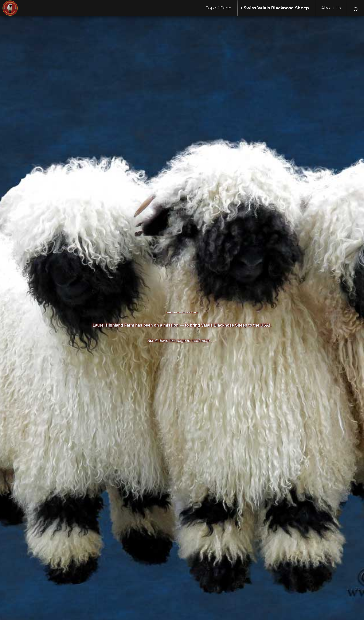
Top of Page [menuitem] (219, 8)
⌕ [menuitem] (356, 8)
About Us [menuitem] (331, 8)
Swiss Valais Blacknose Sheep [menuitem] (276, 8)
